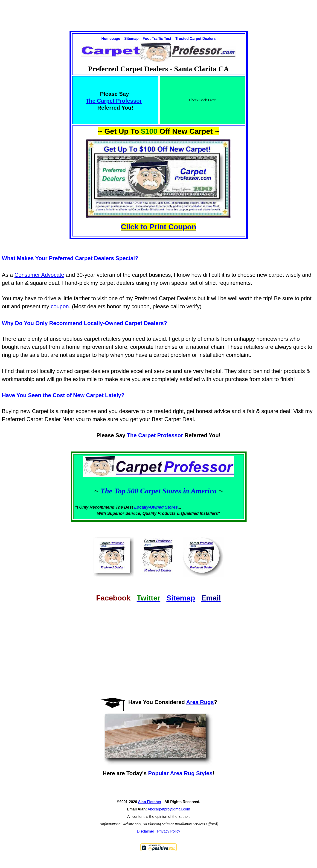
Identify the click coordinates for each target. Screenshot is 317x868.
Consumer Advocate (39, 275)
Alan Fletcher (150, 802)
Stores (171, 507)
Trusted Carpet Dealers (196, 39)
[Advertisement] (159, 11)
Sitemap (131, 39)
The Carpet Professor (114, 101)
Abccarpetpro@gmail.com (169, 809)
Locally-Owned (150, 507)
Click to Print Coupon (158, 227)
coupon (60, 306)
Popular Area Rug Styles (180, 773)
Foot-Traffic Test (157, 39)
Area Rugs (200, 702)
